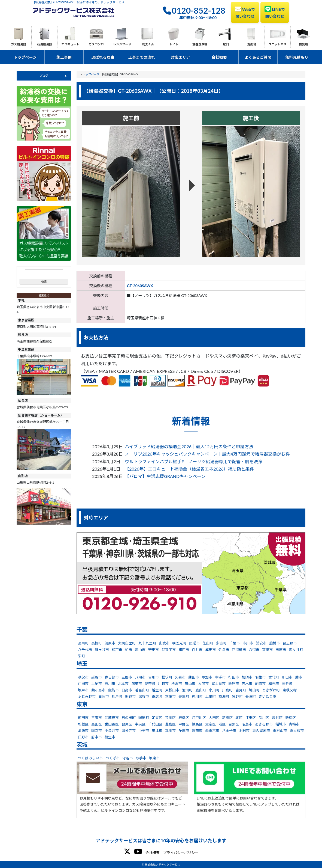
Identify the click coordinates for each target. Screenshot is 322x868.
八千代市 (85, 650)
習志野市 (290, 643)
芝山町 (208, 643)
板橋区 (184, 718)
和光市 (274, 683)
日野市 (83, 737)
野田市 (154, 650)
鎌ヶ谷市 (102, 650)
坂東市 (154, 758)
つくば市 (113, 758)
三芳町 (287, 683)
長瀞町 (250, 696)
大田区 (214, 718)
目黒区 (234, 724)
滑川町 (187, 690)
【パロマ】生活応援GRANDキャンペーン (165, 476)
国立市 (97, 730)
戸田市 (83, 683)
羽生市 (260, 677)
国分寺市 (129, 730)
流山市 (140, 650)
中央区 (140, 724)
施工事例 (64, 57)
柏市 (129, 650)
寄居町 (157, 696)
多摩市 (184, 730)
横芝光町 (179, 643)
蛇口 (226, 44)
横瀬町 (224, 696)
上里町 (210, 696)
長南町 (83, 643)
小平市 (144, 730)
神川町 (197, 696)
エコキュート (70, 44)
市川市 (248, 643)
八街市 (254, 650)
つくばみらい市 (90, 758)
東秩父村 (290, 690)
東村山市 (280, 730)
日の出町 (129, 718)
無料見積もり (297, 57)
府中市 (97, 737)
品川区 (264, 718)
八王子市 (229, 730)
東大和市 (297, 730)
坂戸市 (83, 690)
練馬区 (197, 724)
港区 (222, 724)
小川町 (214, 690)
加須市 (247, 677)
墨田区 (97, 724)
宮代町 (274, 677)
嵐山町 (201, 690)
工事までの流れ (142, 57)
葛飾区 (227, 718)
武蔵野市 (112, 718)
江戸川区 (199, 718)
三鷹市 (97, 718)
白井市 (197, 650)
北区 (239, 718)
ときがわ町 (271, 690)
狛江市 (157, 730)
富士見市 (218, 683)
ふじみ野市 (87, 696)
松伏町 (167, 677)
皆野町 (237, 696)
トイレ (174, 44)
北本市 (123, 683)
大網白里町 (127, 643)
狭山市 (190, 683)
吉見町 (241, 690)
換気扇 (303, 44)
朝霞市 (260, 683)
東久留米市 (261, 730)
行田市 (234, 677)
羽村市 (244, 730)
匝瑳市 (194, 643)
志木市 (247, 683)
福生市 (110, 737)
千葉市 (234, 643)
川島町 (227, 690)
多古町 (221, 643)
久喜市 (180, 677)
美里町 (184, 696)
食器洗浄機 (200, 44)
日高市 (127, 690)
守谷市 (128, 758)
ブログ (44, 76)
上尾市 (97, 683)
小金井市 (112, 730)
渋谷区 (277, 718)
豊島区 (170, 724)
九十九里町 (147, 643)
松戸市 (117, 650)
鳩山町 (254, 690)
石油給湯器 (45, 44)
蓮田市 (194, 677)
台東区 (127, 724)
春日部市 (112, 677)
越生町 (157, 690)
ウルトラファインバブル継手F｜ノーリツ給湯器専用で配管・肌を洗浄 (194, 461)
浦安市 (261, 643)
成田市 (210, 650)
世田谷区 (112, 724)
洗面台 (252, 44)
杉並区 (83, 724)
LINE (275, 12)
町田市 (83, 718)
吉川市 (154, 677)
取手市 (141, 758)
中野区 (184, 724)
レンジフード (122, 44)
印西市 (184, 650)
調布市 (197, 730)
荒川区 (170, 718)
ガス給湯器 (19, 44)
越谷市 (97, 677)
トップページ (25, 57)
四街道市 (239, 650)
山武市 (164, 643)
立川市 (170, 730)
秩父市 (83, 677)
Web (245, 12)
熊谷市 (130, 696)
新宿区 (291, 718)
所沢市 (177, 683)
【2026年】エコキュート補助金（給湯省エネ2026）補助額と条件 (189, 469)
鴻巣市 (137, 683)
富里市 (267, 650)
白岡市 (104, 696)
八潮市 (140, 677)
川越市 (163, 683)
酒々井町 (296, 650)
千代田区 (155, 724)
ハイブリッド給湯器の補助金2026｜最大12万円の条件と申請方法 (189, 446)
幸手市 (220, 677)
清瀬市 (83, 730)
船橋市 (274, 643)
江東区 (250, 718)
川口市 (287, 677)
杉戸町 (117, 696)
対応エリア (180, 57)
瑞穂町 (144, 718)
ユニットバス (278, 44)
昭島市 (247, 724)
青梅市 (294, 724)
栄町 (81, 656)
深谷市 (144, 696)
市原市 (281, 650)
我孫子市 (169, 650)
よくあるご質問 (258, 57)
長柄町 (97, 643)
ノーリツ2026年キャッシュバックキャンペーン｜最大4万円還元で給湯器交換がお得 (207, 454)
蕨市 (299, 677)
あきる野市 (264, 724)
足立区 (157, 718)
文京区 (210, 724)
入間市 (203, 683)
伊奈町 (150, 683)
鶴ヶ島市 (98, 690)
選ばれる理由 (103, 57)
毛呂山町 (142, 690)
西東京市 (212, 730)
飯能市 (113, 690)
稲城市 (281, 724)
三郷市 (127, 677)
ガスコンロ (96, 44)
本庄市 (170, 696)
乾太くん (148, 44)
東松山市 (172, 690)
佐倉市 (224, 650)
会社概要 (219, 57)
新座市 (234, 683)
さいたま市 (267, 696)
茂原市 (110, 643)
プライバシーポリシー (181, 853)
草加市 (207, 677)
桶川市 (110, 683)
